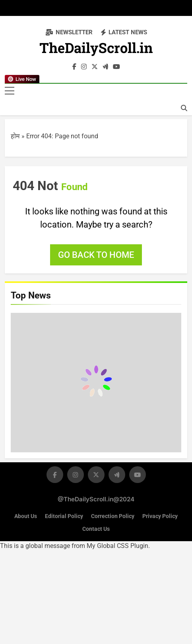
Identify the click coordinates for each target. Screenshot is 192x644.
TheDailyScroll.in (96, 50)
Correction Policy (113, 516)
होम (15, 136)
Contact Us (96, 529)
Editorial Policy (64, 516)
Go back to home (96, 255)
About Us (26, 516)
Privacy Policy (160, 516)
